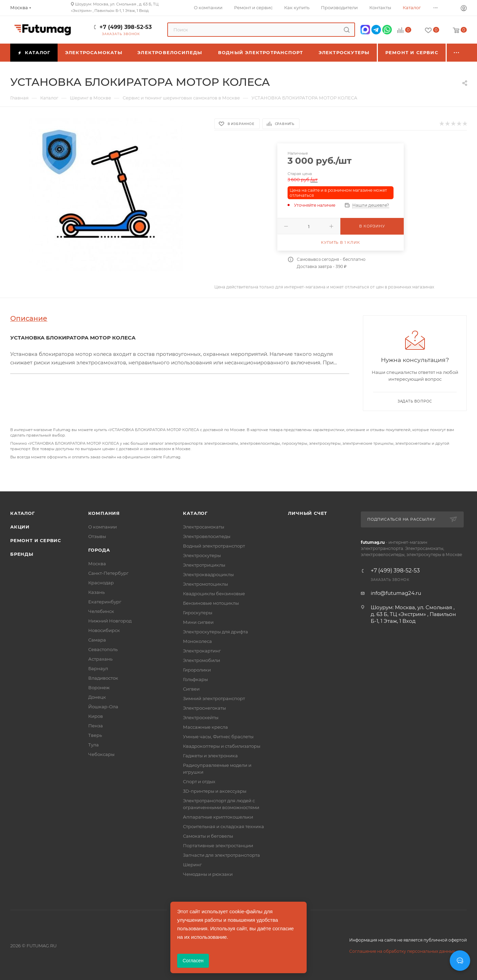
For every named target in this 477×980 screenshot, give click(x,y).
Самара (97, 640)
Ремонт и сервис (36, 540)
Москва (97, 564)
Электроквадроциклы (208, 574)
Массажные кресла (205, 727)
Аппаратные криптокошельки (218, 817)
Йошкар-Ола (103, 707)
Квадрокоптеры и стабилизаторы (222, 746)
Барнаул (98, 668)
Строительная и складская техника (224, 826)
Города (99, 550)
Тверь (95, 735)
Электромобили (202, 660)
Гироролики (197, 670)
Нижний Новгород (110, 621)
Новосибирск (104, 630)
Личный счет (307, 513)
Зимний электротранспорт (214, 698)
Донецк (97, 697)
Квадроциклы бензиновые (214, 594)
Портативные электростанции (218, 845)
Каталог (23, 513)
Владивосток (103, 678)
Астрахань (100, 659)
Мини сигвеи (198, 622)
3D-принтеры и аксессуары (215, 791)
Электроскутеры (202, 555)
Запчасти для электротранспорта (221, 855)
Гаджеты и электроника (210, 756)
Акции (20, 527)
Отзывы (97, 536)
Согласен (193, 961)
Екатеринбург (105, 602)
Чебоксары (101, 754)
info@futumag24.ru (396, 593)
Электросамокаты (204, 527)
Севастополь (103, 649)
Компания (104, 513)
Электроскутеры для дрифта (216, 632)
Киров (96, 716)
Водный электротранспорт (214, 546)
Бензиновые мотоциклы (211, 603)
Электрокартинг (202, 651)
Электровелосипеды (207, 536)
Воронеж (99, 687)
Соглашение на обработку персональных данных (402, 951)
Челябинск (101, 611)
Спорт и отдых (199, 781)
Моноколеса (197, 641)
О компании (103, 527)
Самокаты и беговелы (208, 836)
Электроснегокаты (204, 708)
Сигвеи (191, 689)
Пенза (96, 726)
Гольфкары (195, 679)
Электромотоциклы (205, 584)
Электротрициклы (204, 565)
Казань (96, 592)
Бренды (22, 554)
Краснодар (101, 583)
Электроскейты (201, 717)
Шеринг (192, 865)
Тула (94, 745)
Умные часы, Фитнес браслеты (218, 737)
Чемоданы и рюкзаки (208, 874)
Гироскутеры (198, 613)
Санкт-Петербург (108, 573)
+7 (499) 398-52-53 (126, 27)
